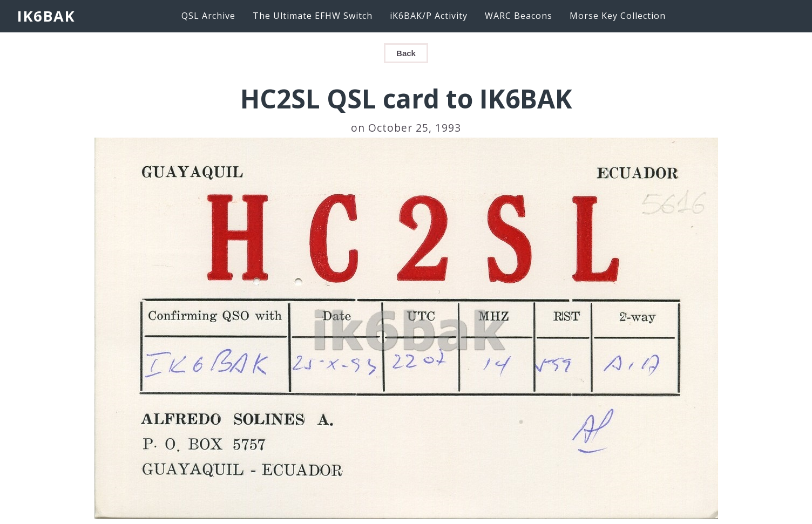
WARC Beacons (519, 16)
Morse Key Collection (618, 16)
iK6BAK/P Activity (429, 16)
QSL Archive (208, 16)
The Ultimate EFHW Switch (313, 16)
